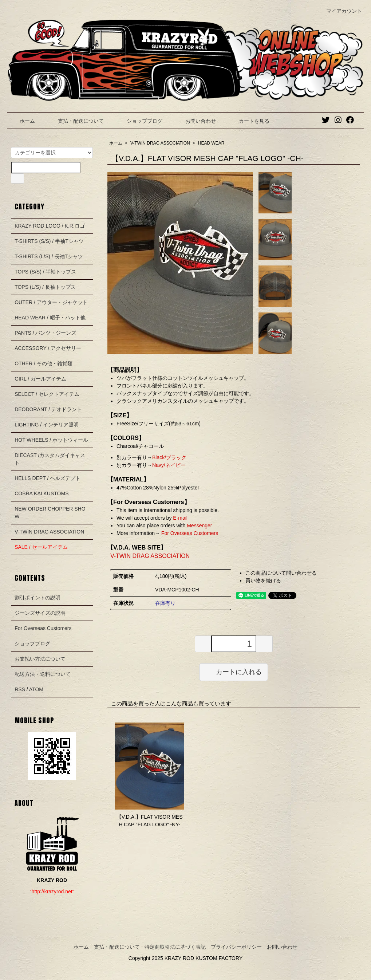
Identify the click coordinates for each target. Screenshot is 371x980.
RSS (20, 689)
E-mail (180, 518)
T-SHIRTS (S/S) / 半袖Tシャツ (49, 241)
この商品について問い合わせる (281, 573)
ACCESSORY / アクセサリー (48, 348)
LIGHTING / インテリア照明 (47, 425)
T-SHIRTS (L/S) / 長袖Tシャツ (49, 256)
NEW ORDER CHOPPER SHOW (50, 513)
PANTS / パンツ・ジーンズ (45, 333)
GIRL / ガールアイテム (40, 379)
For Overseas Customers (189, 533)
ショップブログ (139, 121)
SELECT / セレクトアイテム (47, 394)
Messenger (199, 526)
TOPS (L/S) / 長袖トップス (45, 287)
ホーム (22, 121)
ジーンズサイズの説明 (40, 613)
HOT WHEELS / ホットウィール (51, 440)
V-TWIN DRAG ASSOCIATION (160, 143)
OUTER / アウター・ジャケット (51, 302)
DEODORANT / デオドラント (48, 409)
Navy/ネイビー (169, 465)
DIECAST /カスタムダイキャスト (50, 459)
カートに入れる (234, 672)
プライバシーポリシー (236, 947)
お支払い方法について (40, 659)
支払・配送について (76, 121)
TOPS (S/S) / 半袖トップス (45, 272)
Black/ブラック (169, 457)
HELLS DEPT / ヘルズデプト (48, 478)
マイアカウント (340, 11)
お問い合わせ (195, 121)
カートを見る (249, 121)
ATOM (36, 689)
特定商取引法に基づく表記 (175, 947)
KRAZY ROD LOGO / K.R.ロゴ (50, 226)
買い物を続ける (263, 580)
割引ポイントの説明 (38, 598)
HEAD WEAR (211, 143)
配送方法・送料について (43, 674)
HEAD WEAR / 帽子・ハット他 (50, 318)
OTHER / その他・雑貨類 (44, 363)
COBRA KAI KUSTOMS (42, 493)
